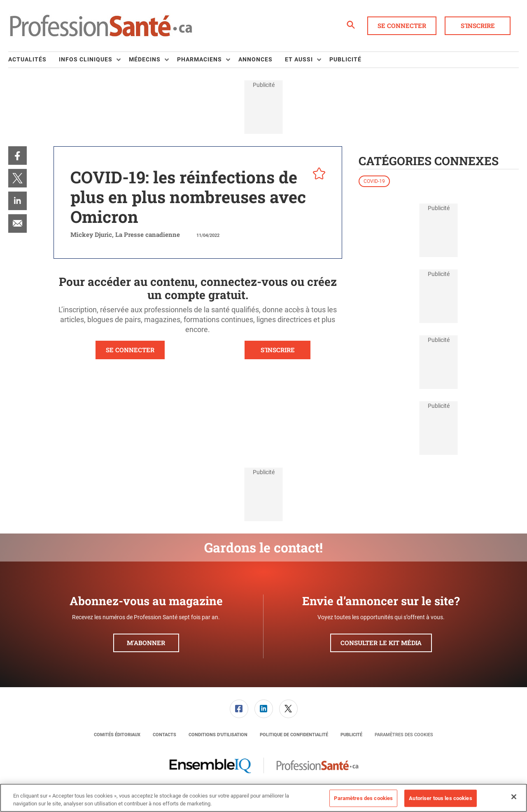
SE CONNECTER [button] (130, 350)
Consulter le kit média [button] (381, 643)
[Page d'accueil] (101, 26)
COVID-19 (374, 181)
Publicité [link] (345, 59)
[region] (263, 798)
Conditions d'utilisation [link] (218, 735)
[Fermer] (514, 797)
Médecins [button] (145, 59)
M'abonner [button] (146, 643)
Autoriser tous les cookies (440, 798)
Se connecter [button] (402, 26)
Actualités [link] (27, 59)
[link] (17, 156)
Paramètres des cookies (404, 735)
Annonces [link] (255, 59)
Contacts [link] (164, 735)
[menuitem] (34, 60)
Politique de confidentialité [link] (294, 735)
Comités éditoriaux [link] (117, 735)
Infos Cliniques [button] (86, 59)
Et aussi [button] (299, 59)
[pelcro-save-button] (317, 175)
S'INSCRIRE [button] (278, 350)
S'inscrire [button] (478, 26)
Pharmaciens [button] (199, 59)
